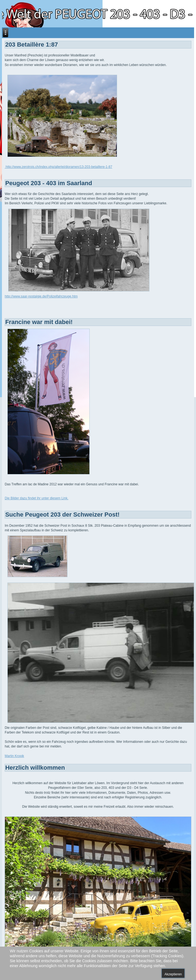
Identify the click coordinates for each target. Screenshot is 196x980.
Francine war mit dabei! (39, 322)
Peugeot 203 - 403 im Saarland (49, 183)
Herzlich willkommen (35, 768)
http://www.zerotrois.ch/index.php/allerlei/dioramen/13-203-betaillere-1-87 (58, 167)
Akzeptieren (173, 974)
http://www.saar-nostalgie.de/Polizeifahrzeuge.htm (41, 296)
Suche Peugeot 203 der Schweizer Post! (62, 515)
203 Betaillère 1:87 (32, 45)
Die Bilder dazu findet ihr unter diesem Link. (36, 498)
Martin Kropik (14, 756)
